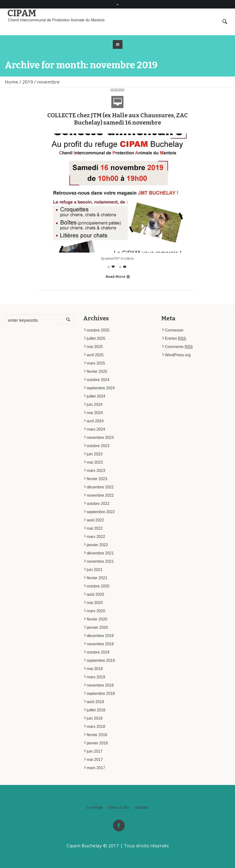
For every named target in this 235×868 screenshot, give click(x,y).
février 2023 (97, 479)
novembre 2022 (100, 495)
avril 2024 (95, 421)
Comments (179, 347)
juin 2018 (95, 718)
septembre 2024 (101, 388)
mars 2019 (96, 677)
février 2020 (97, 619)
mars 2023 (96, 471)
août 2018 (95, 702)
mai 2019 (95, 669)
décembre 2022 (100, 487)
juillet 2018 (96, 710)
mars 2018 (96, 727)
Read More (117, 277)
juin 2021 (95, 570)
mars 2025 (96, 363)
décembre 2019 (100, 636)
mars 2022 (96, 537)
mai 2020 (95, 603)
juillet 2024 (96, 396)
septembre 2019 (101, 660)
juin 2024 (95, 404)
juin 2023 (95, 454)
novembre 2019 (100, 644)
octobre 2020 (98, 586)
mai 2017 (95, 760)
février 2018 (97, 735)
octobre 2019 (98, 652)
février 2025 (97, 371)
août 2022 (95, 520)
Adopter (142, 808)
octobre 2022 (98, 504)
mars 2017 (96, 768)
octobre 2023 (98, 446)
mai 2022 (95, 528)
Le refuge (95, 808)
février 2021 (97, 578)
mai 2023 (95, 462)
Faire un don (119, 808)
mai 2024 (95, 413)
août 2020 (95, 594)
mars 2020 (96, 611)
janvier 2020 (97, 627)
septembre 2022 (101, 512)
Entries (175, 338)
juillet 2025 (96, 338)
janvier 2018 (97, 743)
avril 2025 (95, 355)
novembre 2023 (100, 438)
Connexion (174, 330)
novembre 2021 (100, 561)
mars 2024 (96, 429)
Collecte (129, 259)
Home (12, 82)
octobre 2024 (98, 380)
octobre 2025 (98, 330)
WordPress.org (178, 355)
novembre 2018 (100, 685)
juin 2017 (95, 751)
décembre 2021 (100, 553)
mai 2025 (95, 347)
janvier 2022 (97, 545)
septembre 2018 (101, 694)
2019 (28, 82)
